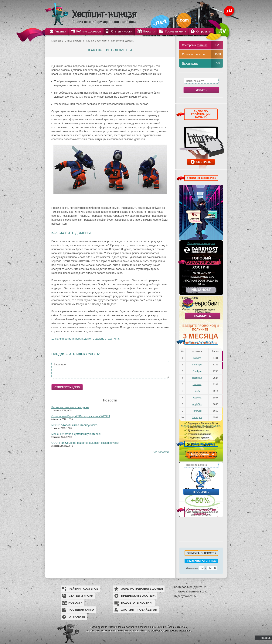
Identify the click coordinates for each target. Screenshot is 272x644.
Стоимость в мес (192, 309)
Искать (201, 90)
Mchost (197, 358)
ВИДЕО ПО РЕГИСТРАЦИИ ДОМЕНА (201, 114)
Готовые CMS (190, 298)
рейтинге (202, 45)
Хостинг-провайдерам (139, 610)
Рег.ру (197, 391)
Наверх (264, 638)
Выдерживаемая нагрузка (192, 305)
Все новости (161, 452)
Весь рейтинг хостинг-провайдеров (201, 426)
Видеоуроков (190, 63)
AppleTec (197, 404)
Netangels (197, 418)
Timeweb (197, 411)
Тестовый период (192, 270)
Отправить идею (67, 387)
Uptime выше (190, 276)
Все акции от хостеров (201, 243)
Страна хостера (191, 287)
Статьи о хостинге (96, 41)
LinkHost (197, 384)
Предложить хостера (138, 596)
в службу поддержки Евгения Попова (169, 631)
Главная (56, 41)
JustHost (197, 398)
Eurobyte (197, 371)
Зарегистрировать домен (142, 589)
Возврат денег (190, 292)
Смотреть (204, 162)
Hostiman (197, 378)
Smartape (197, 365)
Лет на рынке (190, 281)
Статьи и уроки (73, 41)
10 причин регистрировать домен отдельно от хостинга (85, 339)
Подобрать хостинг (137, 603)
